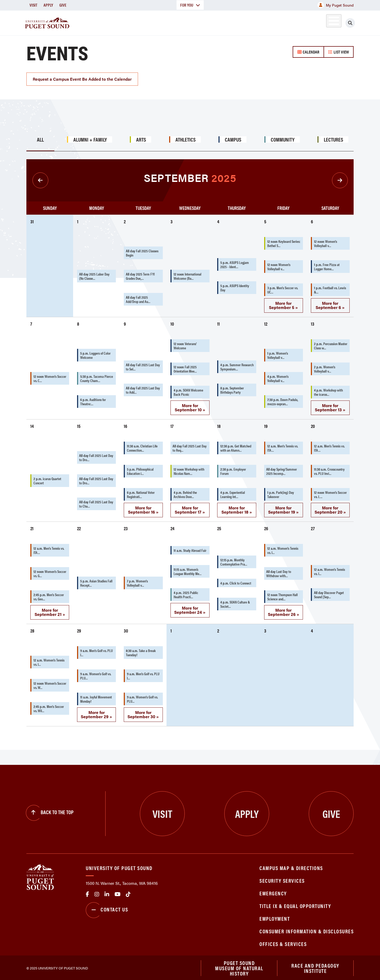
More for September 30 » (143, 712)
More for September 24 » (190, 608)
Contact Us (107, 908)
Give (63, 5)
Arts (141, 137)
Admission (211, 22)
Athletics (293, 22)
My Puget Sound (336, 5)
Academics (171, 22)
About (136, 22)
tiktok (128, 892)
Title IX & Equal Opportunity (295, 904)
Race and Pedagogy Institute (315, 966)
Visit (33, 5)
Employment (275, 916)
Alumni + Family (90, 137)
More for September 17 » (190, 508)
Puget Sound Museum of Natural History (239, 967)
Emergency (273, 891)
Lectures (333, 137)
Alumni (321, 22)
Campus (233, 137)
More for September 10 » (190, 405)
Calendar (308, 52)
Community (283, 137)
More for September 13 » (330, 405)
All (40, 137)
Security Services (282, 878)
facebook (87, 892)
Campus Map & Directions (291, 866)
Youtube (118, 892)
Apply (48, 5)
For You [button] (190, 5)
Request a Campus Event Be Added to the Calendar (82, 77)
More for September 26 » (284, 610)
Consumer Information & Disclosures (307, 929)
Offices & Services (283, 942)
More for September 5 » (283, 303)
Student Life (252, 22)
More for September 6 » (330, 303)
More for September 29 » (96, 712)
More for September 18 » (237, 508)
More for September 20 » (330, 508)
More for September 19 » (283, 508)
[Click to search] (350, 23)
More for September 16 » (143, 508)
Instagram (97, 892)
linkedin (107, 892)
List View (339, 52)
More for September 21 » (50, 610)
